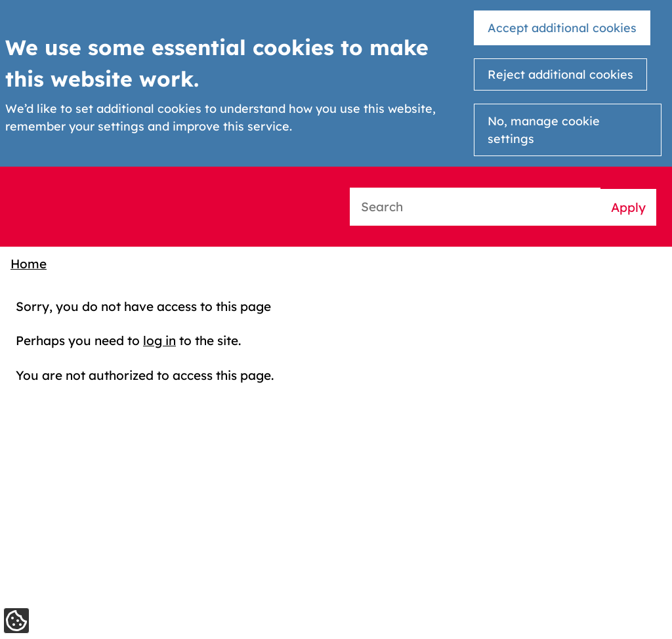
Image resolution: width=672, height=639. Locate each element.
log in (159, 340)
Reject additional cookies (560, 74)
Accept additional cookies (562, 28)
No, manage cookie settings (544, 130)
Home (29, 264)
